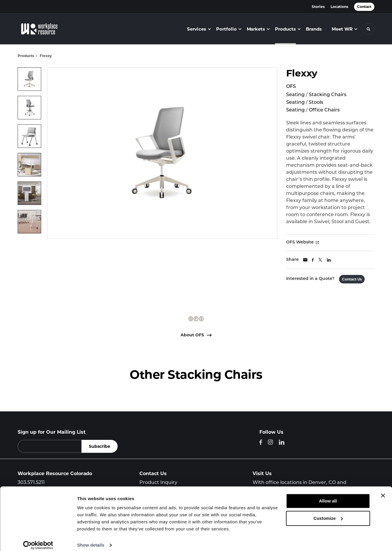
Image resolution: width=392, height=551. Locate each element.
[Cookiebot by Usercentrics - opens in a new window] (38, 540)
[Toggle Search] (368, 29)
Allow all (328, 495)
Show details (91, 539)
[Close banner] (383, 490)
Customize (328, 512)
